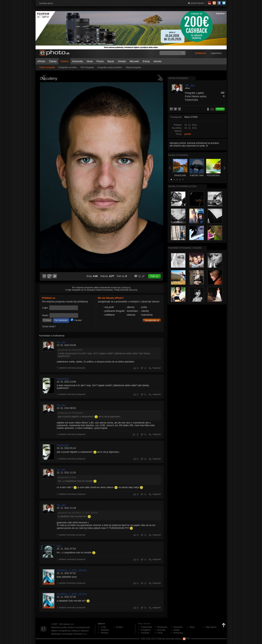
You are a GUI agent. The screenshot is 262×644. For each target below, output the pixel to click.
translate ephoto (46, 3)
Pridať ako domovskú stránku (169, 639)
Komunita (77, 61)
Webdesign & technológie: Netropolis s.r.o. (69, 634)
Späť (170, 168)
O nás (103, 627)
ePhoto (41, 61)
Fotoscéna (178, 627)
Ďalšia (225, 168)
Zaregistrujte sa (152, 320)
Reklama (105, 633)
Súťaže (122, 61)
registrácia (216, 53)
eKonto (158, 61)
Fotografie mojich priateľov (110, 67)
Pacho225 (63, 379)
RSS (186, 639)
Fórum (100, 61)
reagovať (157, 368)
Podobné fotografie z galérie (185, 248)
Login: (45, 308)
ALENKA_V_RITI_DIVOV (72, 570)
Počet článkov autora (196, 96)
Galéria (64, 61)
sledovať (220, 109)
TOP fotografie (87, 67)
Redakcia (105, 630)
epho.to (101, 624)
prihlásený (126, 287)
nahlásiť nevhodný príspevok (72, 368)
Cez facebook (61, 320)
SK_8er (61, 342)
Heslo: (45, 315)
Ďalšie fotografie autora (183, 186)
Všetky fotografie (47, 67)
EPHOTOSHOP (197, 3)
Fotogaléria (146, 630)
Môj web (134, 61)
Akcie (90, 61)
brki (59, 546)
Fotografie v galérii (194, 93)
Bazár (111, 61)
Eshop (146, 61)
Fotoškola (145, 633)
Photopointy (162, 627)
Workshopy (178, 633)
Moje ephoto (211, 627)
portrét (188, 134)
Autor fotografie (178, 78)
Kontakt (119, 627)
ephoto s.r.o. (69, 624)
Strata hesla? (49, 326)
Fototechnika (192, 100)
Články (53, 61)
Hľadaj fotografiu (133, 67)
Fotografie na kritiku (68, 67)
